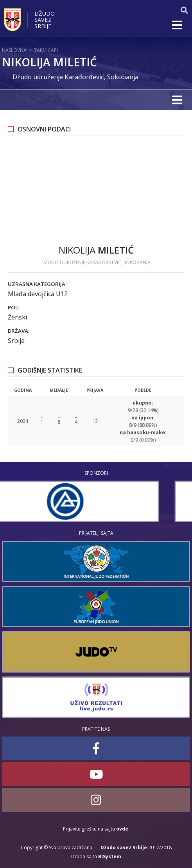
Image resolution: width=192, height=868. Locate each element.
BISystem (110, 856)
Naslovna (14, 50)
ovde (122, 829)
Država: (19, 331)
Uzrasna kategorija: (37, 284)
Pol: (13, 307)
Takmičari (46, 50)
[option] (96, 501)
